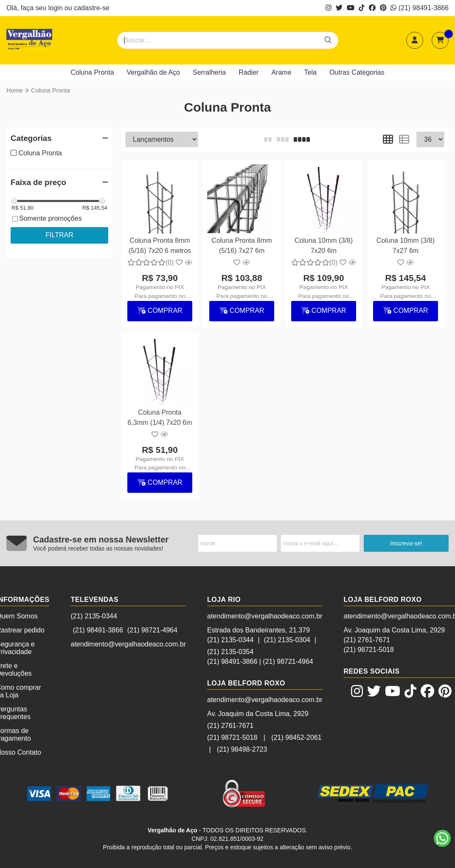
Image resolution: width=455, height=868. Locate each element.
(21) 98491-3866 (420, 8)
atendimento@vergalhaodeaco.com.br (128, 644)
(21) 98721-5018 (232, 737)
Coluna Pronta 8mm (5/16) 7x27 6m (242, 246)
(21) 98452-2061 (296, 737)
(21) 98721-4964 (152, 630)
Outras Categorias (357, 72)
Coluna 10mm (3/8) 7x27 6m (406, 246)
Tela (310, 72)
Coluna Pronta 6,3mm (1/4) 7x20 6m (160, 417)
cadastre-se (92, 8)
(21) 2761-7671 (230, 726)
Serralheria (209, 72)
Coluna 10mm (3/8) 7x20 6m (324, 246)
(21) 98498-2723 (242, 749)
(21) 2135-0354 (230, 652)
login (56, 8)
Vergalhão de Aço (153, 72)
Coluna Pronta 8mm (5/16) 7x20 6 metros (160, 246)
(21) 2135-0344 (94, 616)
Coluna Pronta (92, 72)
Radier (249, 72)
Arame (281, 72)
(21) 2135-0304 (287, 640)
